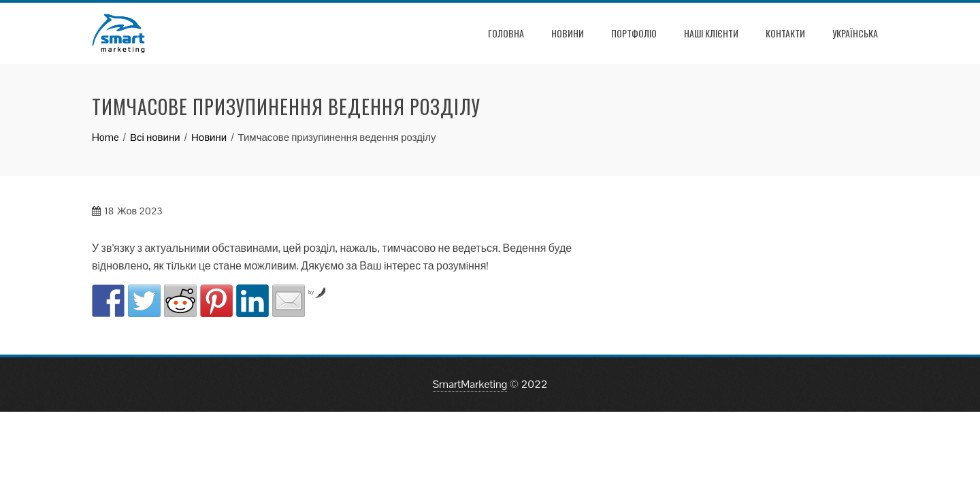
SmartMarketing (470, 384)
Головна (506, 33)
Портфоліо (634, 33)
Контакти (785, 33)
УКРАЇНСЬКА (855, 33)
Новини (568, 33)
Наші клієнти (711, 33)
